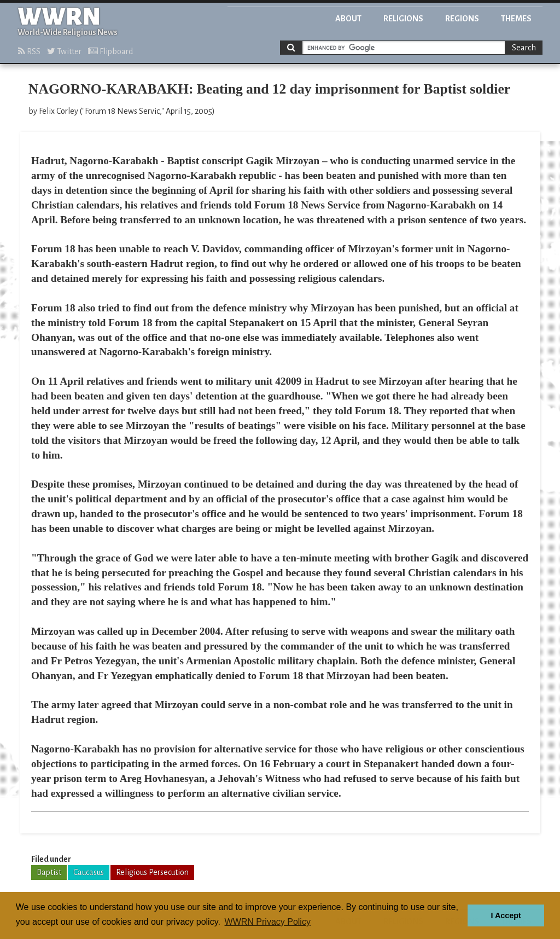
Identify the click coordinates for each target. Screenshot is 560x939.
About (348, 19)
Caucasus (89, 872)
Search (524, 48)
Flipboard (110, 51)
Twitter (64, 51)
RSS (29, 51)
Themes (516, 19)
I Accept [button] (506, 915)
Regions (462, 19)
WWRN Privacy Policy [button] (268, 922)
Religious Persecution (152, 872)
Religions (403, 19)
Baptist (49, 872)
